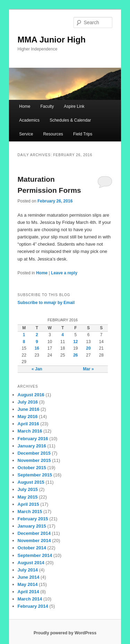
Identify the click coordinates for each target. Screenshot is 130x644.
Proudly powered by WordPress (65, 633)
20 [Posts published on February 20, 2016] (88, 348)
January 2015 (32, 526)
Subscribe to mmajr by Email (46, 303)
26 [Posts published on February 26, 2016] (75, 355)
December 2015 (34, 453)
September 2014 (35, 555)
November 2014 (34, 541)
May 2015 (28, 497)
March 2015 (30, 512)
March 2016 (30, 431)
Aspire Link (74, 106)
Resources (53, 134)
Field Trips (83, 134)
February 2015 (33, 519)
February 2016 (33, 439)
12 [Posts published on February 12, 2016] (75, 342)
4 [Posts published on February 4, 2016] (63, 335)
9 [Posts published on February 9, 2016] (37, 342)
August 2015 (31, 482)
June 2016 (29, 409)
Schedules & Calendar (70, 120)
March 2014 (30, 599)
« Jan (37, 369)
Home (25, 106)
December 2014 (34, 533)
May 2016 (28, 416)
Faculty (47, 106)
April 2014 (28, 592)
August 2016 (31, 395)
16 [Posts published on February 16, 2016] (37, 348)
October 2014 (32, 548)
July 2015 (28, 489)
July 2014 (28, 570)
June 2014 (29, 577)
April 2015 (28, 504)
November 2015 (34, 460)
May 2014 (28, 584)
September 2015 (35, 475)
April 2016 (28, 424)
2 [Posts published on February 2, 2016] (37, 335)
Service (26, 134)
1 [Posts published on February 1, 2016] (24, 335)
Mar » (88, 369)
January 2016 (32, 446)
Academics (29, 120)
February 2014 (33, 606)
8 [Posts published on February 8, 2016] (24, 342)
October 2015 (32, 468)
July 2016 (28, 402)
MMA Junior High (52, 40)
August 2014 (31, 563)
